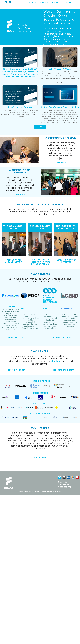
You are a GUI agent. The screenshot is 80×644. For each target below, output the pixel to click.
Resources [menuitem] (68, 3)
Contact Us (62, 482)
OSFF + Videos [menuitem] (57, 6)
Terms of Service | (29, 491)
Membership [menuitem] (56, 3)
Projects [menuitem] (33, 3)
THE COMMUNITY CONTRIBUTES (66, 227)
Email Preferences (56, 491)
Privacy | (21, 491)
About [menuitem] (46, 6)
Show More (40, 127)
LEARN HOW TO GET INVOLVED (66, 261)
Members (56, 361)
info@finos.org (64, 485)
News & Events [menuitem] (35, 6)
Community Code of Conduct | (42, 491)
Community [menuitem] (44, 3)
